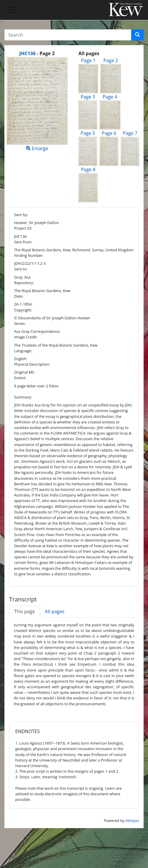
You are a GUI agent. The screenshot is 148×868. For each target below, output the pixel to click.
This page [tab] (25, 611)
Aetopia (132, 820)
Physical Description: (32, 364)
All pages (55, 611)
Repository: (24, 283)
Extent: (20, 378)
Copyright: (23, 310)
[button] (137, 35)
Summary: (23, 397)
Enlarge (37, 104)
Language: (23, 351)
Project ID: (23, 228)
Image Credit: (26, 337)
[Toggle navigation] (13, 10)
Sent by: (21, 215)
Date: (19, 296)
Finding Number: (29, 255)
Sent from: (23, 242)
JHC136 (27, 53)
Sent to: (21, 269)
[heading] (37, 53)
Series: (20, 323)
